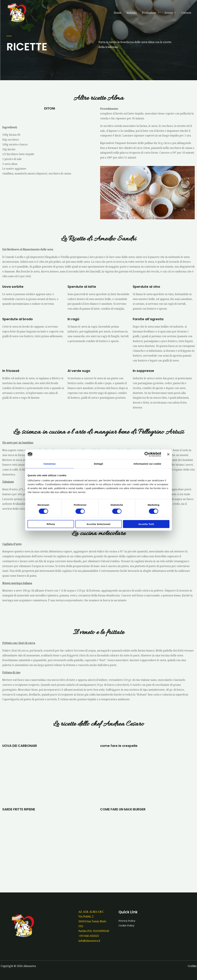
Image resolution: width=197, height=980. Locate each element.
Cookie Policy (127, 925)
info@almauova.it (89, 941)
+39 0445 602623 (89, 936)
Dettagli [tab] (98, 464)
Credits (192, 966)
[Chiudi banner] (168, 454)
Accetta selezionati (98, 524)
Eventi (169, 13)
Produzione (149, 13)
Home (118, 13)
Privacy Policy (127, 921)
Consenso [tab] (49, 464)
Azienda (132, 13)
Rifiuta (51, 524)
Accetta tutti (146, 524)
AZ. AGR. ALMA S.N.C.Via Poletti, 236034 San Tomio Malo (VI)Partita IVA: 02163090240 (94, 921)
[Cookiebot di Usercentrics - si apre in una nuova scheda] (147, 454)
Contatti (186, 13)
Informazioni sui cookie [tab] (148, 464)
